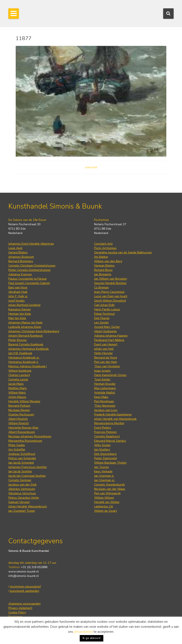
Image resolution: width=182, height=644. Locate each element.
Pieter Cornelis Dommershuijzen (29, 270)
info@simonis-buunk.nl (24, 576)
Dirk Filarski (102, 318)
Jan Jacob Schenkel (21, 463)
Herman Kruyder (105, 384)
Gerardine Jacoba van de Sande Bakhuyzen (123, 252)
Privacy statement (20, 608)
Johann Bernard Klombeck (26, 336)
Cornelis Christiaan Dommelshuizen (32, 266)
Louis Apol (15, 248)
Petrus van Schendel (22, 458)
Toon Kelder (102, 379)
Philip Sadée (17, 445)
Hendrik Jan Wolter (107, 502)
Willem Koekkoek (20, 371)
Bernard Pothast (19, 406)
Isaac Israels (102, 371)
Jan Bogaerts (103, 274)
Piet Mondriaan (104, 401)
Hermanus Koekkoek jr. (24, 362)
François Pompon (105, 432)
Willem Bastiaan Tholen (110, 463)
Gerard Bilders (18, 252)
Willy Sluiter (102, 445)
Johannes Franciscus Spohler (28, 467)
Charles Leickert (19, 375)
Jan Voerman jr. (104, 476)
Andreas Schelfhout (22, 454)
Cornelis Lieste (18, 379)
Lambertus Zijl (104, 506)
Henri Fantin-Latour (107, 309)
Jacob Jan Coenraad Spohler (27, 476)
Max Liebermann (105, 388)
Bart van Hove (18, 287)
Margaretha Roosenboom (25, 441)
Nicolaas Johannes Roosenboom (30, 436)
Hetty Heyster (103, 353)
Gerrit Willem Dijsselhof (110, 301)
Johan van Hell (104, 349)
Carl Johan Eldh (104, 305)
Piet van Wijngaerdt (107, 493)
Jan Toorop (101, 467)
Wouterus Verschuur (22, 493)
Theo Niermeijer (105, 406)
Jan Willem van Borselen (111, 279)
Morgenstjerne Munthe (109, 423)
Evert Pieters (103, 428)
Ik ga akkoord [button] (92, 638)
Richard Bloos (103, 270)
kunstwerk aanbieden (24, 591)
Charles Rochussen (21, 414)
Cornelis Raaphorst (107, 436)
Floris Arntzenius (105, 248)
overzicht (91, 167)
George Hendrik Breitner (110, 283)
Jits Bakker (101, 257)
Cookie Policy (17, 612)
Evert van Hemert (106, 344)
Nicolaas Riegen (19, 410)
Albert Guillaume (105, 331)
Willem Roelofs (19, 423)
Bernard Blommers (21, 261)
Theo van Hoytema (107, 366)
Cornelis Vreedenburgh (110, 485)
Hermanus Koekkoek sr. (24, 358)
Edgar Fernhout (104, 314)
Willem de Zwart (105, 511)
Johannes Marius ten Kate (25, 323)
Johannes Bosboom (21, 257)
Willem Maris (17, 393)
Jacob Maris (16, 384)
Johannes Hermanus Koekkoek (29, 349)
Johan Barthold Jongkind (24, 305)
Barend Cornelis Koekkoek (26, 344)
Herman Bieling (104, 266)
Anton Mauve (17, 397)
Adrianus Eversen (20, 274)
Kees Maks (101, 397)
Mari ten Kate (17, 318)
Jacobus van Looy (106, 410)
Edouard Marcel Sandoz (110, 441)
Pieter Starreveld (105, 458)
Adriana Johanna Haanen (111, 336)
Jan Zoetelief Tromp (22, 511)
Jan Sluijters (102, 450)
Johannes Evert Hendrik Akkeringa (31, 244)
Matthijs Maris (18, 388)
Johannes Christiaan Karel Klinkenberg (34, 331)
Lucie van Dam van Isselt (111, 296)
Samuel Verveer (19, 502)
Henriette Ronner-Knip (23, 428)
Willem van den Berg (108, 261)
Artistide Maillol (105, 393)
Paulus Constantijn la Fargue (28, 279)
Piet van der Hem (106, 362)
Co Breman (101, 287)
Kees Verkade (103, 471)
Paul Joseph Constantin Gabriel (29, 283)
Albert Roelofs (18, 419)
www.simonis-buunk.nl (24, 572)
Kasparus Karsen (20, 309)
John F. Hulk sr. (18, 296)
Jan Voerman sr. (105, 480)
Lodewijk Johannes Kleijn (25, 327)
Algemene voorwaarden (24, 604)
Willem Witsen (104, 498)
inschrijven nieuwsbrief (25, 587)
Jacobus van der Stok (22, 485)
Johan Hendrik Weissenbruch (28, 506)
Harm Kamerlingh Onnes (110, 375)
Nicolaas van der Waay (110, 489)
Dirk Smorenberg (105, 454)
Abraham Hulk (18, 292)
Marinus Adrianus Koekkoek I (28, 366)
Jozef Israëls (17, 301)
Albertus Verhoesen (22, 489)
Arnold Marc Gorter (107, 327)
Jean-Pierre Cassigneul (109, 292)
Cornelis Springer (20, 480)
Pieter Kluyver (18, 340)
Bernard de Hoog (106, 358)
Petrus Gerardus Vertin (24, 498)
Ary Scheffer (17, 450)
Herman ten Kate (20, 314)
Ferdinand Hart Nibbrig (109, 340)
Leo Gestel (101, 323)
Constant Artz (103, 244)
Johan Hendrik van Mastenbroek (115, 419)
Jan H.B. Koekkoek (20, 353)
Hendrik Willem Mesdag (24, 401)
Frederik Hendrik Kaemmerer (113, 414)
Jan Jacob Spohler (20, 471)
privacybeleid (83, 632)
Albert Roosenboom (22, 432)
